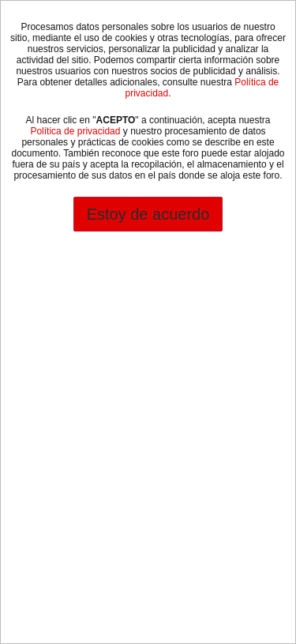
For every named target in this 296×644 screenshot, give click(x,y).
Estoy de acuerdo (148, 214)
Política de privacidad (75, 131)
